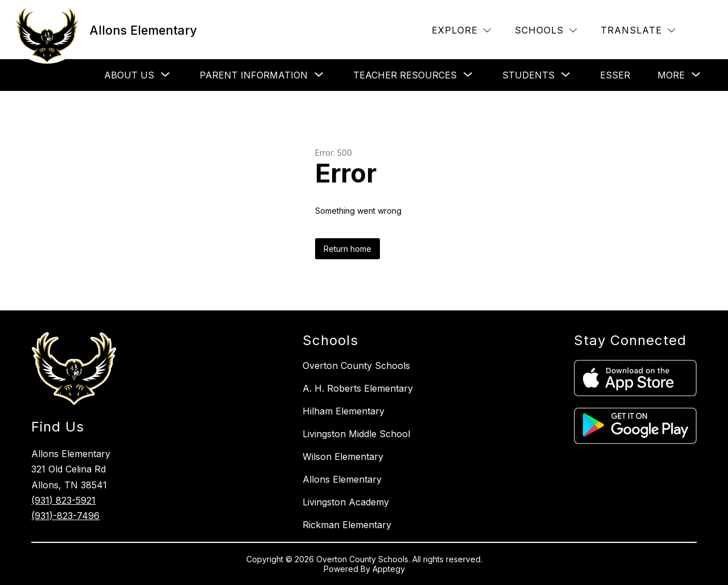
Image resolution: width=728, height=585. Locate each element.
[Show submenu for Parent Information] (254, 75)
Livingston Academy (346, 502)
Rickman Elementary (347, 525)
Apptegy (389, 569)
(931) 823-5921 (63, 500)
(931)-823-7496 (65, 516)
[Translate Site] (638, 30)
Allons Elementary (342, 479)
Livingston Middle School (356, 434)
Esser (615, 75)
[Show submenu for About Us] (129, 75)
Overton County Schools (356, 366)
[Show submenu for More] (671, 75)
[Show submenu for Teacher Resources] (405, 75)
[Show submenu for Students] (528, 75)
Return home (348, 249)
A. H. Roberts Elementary (358, 388)
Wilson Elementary (343, 457)
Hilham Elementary (344, 411)
